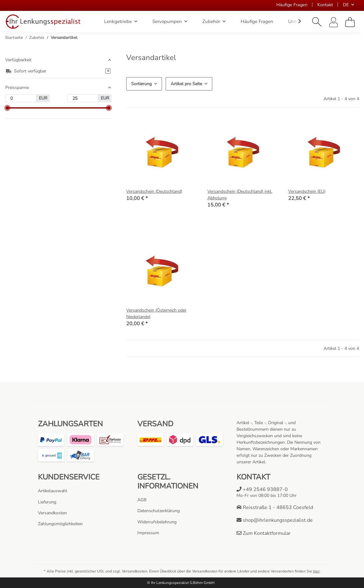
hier (316, 571)
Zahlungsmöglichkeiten (60, 524)
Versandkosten (52, 513)
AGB (142, 500)
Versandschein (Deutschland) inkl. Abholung (240, 195)
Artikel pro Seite (186, 84)
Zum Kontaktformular (264, 533)
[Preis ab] (21, 98)
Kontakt (325, 5)
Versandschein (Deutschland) (154, 191)
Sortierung (141, 84)
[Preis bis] (83, 98)
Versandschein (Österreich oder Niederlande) (156, 313)
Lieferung (47, 502)
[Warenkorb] (350, 22)
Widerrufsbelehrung (157, 522)
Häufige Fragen (292, 5)
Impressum (148, 533)
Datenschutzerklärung (159, 511)
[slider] (7, 108)
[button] (317, 22)
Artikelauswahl (53, 491)
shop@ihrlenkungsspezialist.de (275, 520)
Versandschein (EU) (307, 191)
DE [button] (346, 5)
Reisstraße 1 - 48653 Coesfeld (275, 507)
